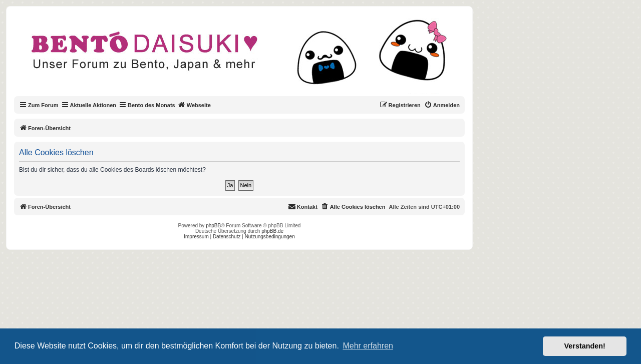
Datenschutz (227, 237)
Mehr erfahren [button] (368, 346)
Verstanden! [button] (585, 346)
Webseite (194, 105)
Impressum (196, 237)
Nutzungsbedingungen (270, 237)
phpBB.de (272, 231)
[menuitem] (442, 105)
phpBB (213, 226)
